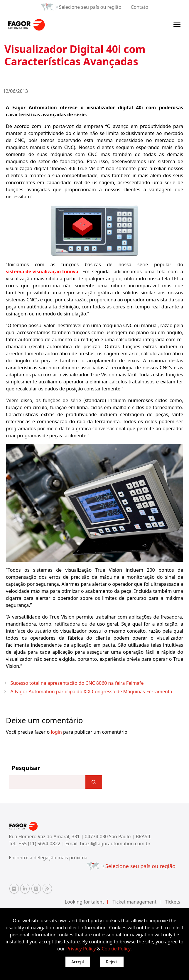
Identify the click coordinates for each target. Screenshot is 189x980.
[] (94, 782)
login (56, 732)
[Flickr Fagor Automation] (14, 889)
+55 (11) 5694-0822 (40, 844)
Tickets (173, 902)
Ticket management (135, 902)
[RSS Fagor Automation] (47, 889)
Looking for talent (85, 902)
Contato (139, 7)
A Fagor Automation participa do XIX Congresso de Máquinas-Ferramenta (91, 692)
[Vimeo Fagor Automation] (36, 889)
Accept (78, 962)
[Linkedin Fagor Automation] (25, 889)
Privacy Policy (81, 949)
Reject (112, 962)
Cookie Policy (116, 949)
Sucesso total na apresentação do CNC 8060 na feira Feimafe (77, 683)
